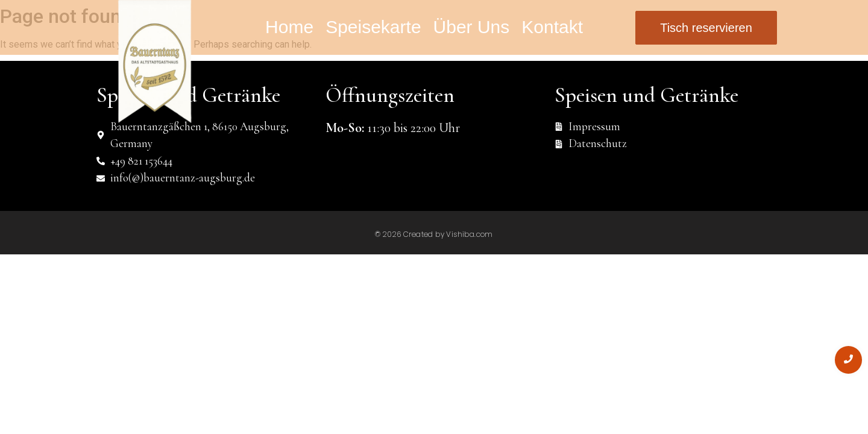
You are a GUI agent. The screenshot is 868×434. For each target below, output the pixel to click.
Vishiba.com (469, 234)
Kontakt (552, 27)
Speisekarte (373, 27)
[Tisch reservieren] (706, 28)
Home (289, 27)
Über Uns (472, 27)
